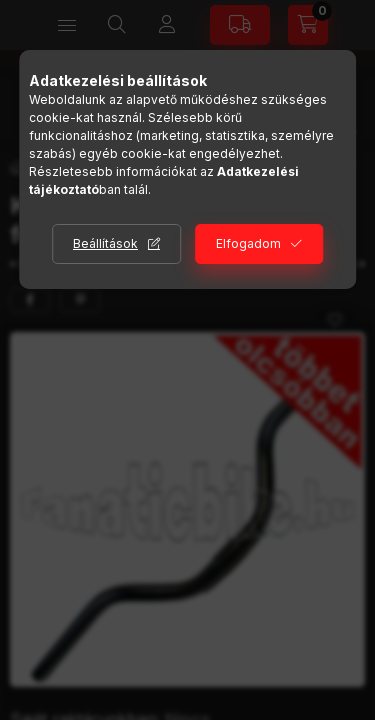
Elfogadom (248, 243)
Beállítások (105, 243)
